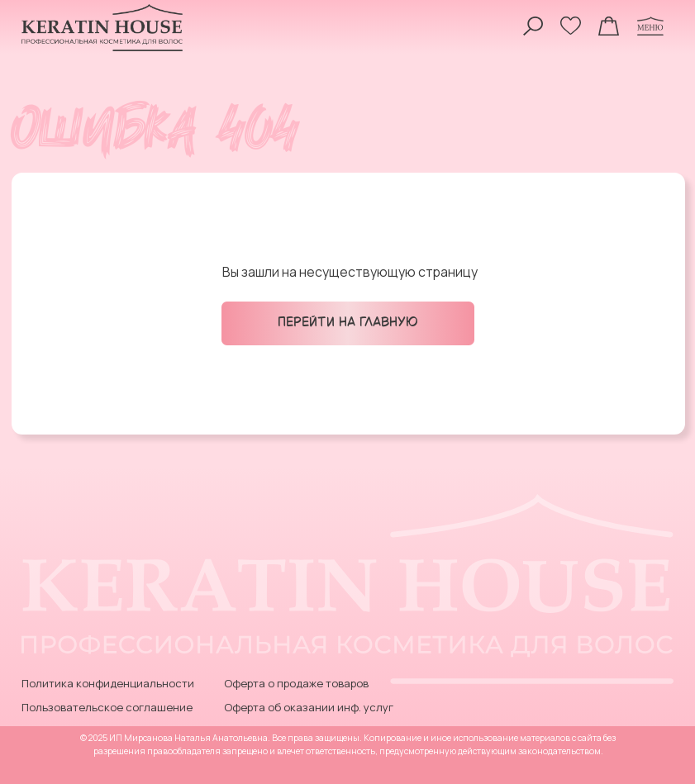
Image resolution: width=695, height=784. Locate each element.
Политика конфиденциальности (108, 683)
